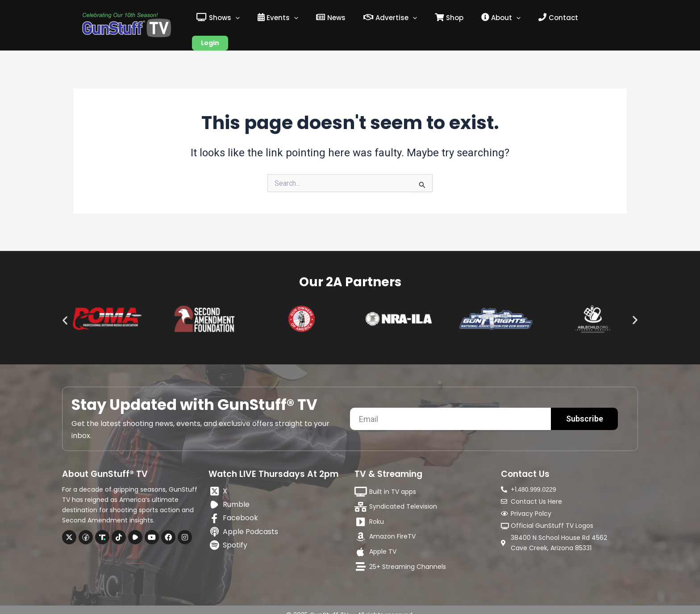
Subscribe (585, 408)
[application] (255, 20)
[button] (65, 309)
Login (600, 20)
